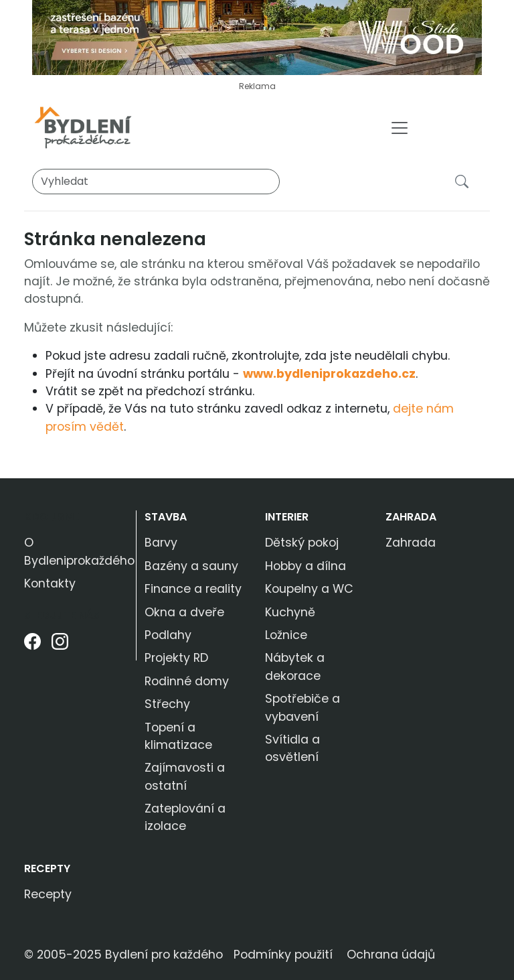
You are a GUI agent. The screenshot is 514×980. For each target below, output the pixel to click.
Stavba (166, 517)
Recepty (47, 868)
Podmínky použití (283, 955)
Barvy (161, 543)
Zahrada (411, 517)
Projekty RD (176, 658)
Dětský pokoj (302, 543)
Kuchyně (290, 612)
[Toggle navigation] (400, 128)
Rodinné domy (187, 681)
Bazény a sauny (191, 566)
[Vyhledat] (156, 182)
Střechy (167, 704)
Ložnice (286, 635)
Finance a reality (193, 589)
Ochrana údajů (391, 955)
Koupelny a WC (309, 589)
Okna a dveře (184, 612)
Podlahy (168, 635)
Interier (287, 517)
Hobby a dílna (306, 566)
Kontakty (50, 583)
